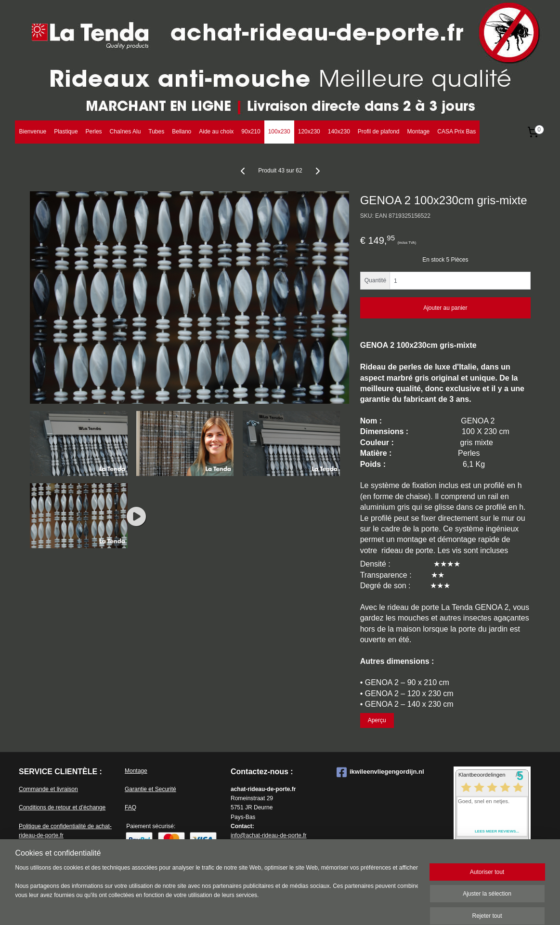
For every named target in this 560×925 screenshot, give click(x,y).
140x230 (339, 132)
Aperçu (377, 720)
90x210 (251, 132)
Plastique (66, 132)
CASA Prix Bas (456, 132)
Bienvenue (33, 132)
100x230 (279, 132)
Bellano (182, 132)
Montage (419, 132)
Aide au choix (216, 132)
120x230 (309, 132)
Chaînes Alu (125, 132)
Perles (94, 132)
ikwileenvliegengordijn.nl (380, 772)
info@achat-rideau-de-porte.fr (269, 835)
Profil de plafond (379, 132)
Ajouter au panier (445, 308)
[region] (217, 892)
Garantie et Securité (150, 789)
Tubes (156, 132)
